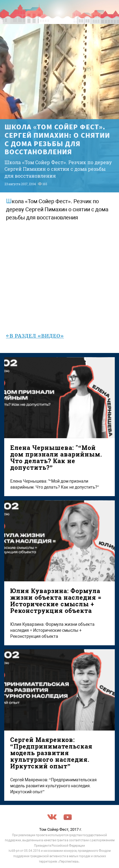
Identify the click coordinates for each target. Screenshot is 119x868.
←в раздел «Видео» (35, 336)
